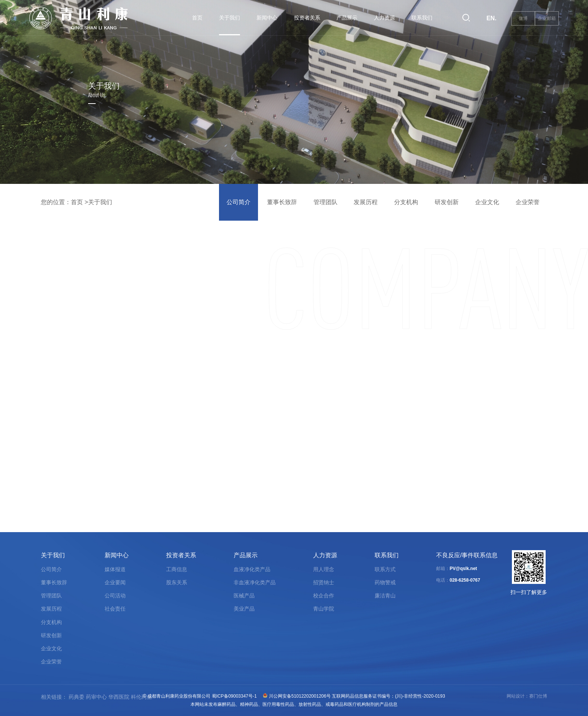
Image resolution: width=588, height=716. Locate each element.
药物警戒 (385, 582)
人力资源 (384, 18)
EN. (491, 18)
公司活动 (115, 596)
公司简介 (238, 202)
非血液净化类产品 (255, 582)
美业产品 (244, 609)
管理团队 (325, 202)
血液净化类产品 (252, 569)
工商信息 (177, 569)
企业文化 (487, 202)
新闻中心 (267, 18)
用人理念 (324, 569)
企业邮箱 (547, 18)
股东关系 (177, 582)
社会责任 (115, 609)
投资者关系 (307, 18)
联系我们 (422, 18)
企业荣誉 (528, 202)
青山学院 (324, 609)
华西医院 (119, 697)
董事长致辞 (282, 202)
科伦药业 (141, 697)
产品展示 (347, 18)
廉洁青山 (385, 596)
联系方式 (385, 569)
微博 (523, 18)
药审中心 (96, 697)
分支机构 (406, 202)
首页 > (79, 202)
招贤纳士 (324, 582)
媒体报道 (115, 569)
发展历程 (366, 202)
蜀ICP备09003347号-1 (234, 696)
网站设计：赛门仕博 (527, 696)
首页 (197, 18)
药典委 (76, 697)
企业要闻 (115, 582)
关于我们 (229, 18)
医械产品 (244, 596)
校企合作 (324, 596)
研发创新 (447, 202)
